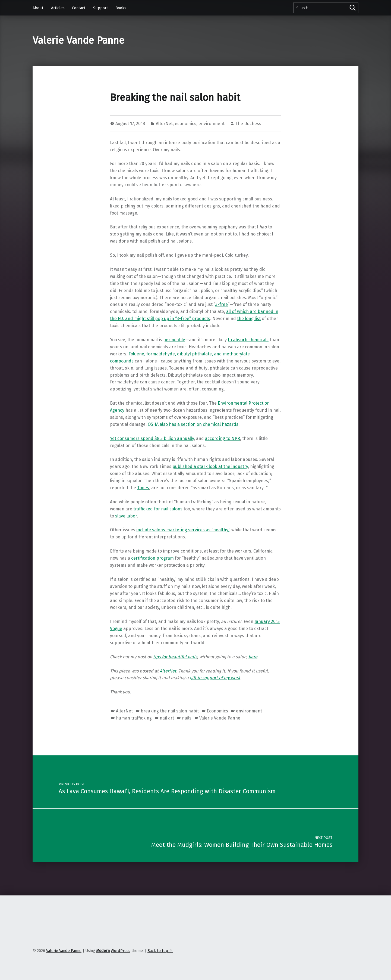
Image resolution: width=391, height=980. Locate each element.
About (38, 8)
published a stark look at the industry (210, 466)
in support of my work (219, 678)
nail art (167, 718)
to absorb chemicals (248, 340)
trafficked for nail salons (158, 509)
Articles (58, 8)
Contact (79, 8)
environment (212, 124)
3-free (222, 304)
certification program (152, 558)
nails (187, 718)
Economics (217, 711)
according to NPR (223, 438)
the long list (249, 319)
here (253, 657)
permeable (174, 340)
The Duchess (248, 124)
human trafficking (134, 718)
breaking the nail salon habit (170, 711)
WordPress (121, 951)
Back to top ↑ (160, 951)
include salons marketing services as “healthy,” (183, 530)
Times (143, 488)
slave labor (126, 516)
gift (194, 678)
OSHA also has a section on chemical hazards (193, 424)
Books (121, 8)
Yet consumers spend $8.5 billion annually (152, 438)
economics (186, 124)
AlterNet (164, 124)
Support (101, 8)
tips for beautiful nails (175, 657)
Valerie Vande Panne (78, 41)
